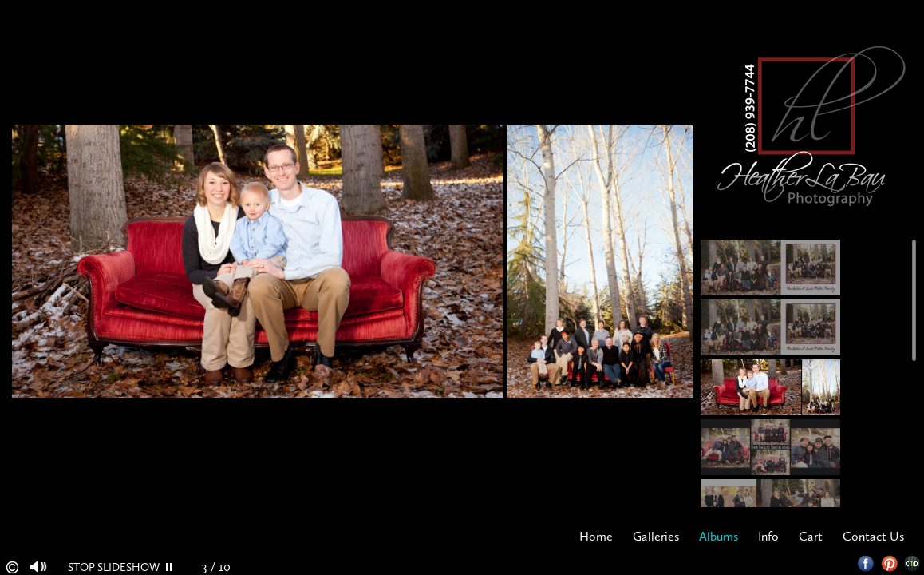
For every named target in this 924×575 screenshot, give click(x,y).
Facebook (866, 563)
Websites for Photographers (912, 563)
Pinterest (889, 563)
